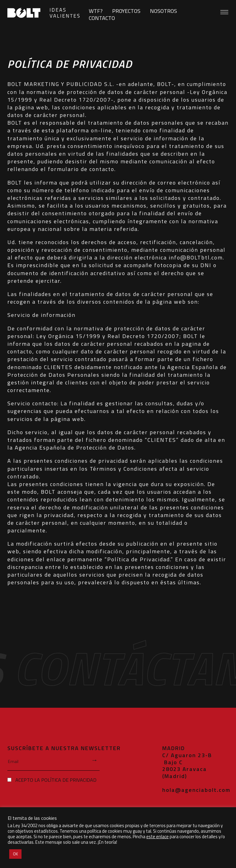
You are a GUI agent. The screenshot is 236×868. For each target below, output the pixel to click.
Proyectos (126, 11)
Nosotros (163, 11)
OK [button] (15, 854)
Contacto (102, 18)
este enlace (157, 836)
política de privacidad (69, 780)
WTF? (96, 11)
